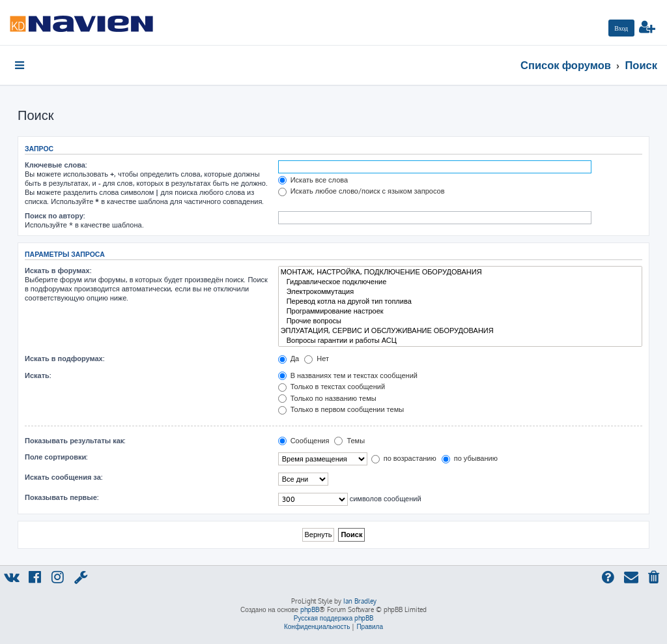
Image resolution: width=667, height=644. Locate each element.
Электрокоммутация (460, 292)
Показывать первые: (62, 497)
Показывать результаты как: (75, 441)
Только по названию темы (327, 398)
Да (289, 359)
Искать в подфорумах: (64, 359)
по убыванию (470, 458)
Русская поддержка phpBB (334, 618)
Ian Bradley (360, 601)
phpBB (310, 609)
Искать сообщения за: (64, 477)
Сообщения (304, 441)
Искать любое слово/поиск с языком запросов (362, 191)
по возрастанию (404, 458)
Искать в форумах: (58, 271)
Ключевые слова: (56, 165)
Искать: (38, 375)
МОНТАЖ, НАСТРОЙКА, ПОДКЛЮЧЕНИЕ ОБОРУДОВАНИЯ (460, 272)
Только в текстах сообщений (332, 387)
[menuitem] (621, 28)
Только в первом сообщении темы (341, 409)
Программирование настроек (460, 311)
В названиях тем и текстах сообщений (348, 375)
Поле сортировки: (56, 457)
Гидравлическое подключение (460, 282)
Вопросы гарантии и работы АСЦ (460, 341)
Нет (317, 359)
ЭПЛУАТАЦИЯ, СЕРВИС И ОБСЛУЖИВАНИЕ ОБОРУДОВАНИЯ (460, 331)
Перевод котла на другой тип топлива (460, 301)
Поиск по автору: (55, 216)
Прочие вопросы (460, 321)
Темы (349, 441)
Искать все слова (313, 180)
